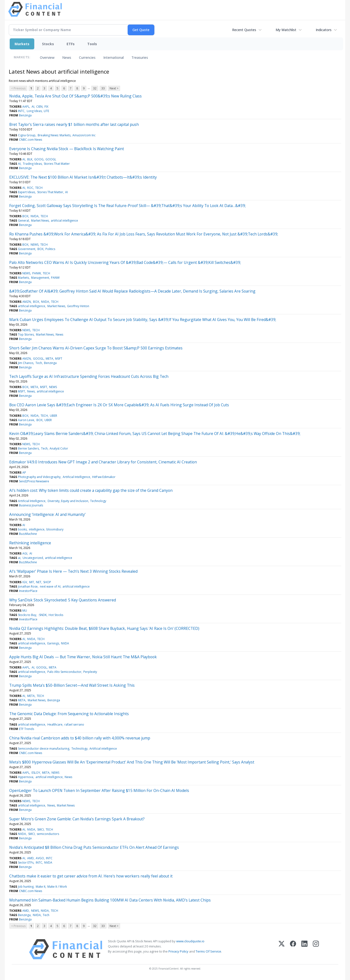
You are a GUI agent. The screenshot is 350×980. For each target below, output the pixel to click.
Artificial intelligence (103, 749)
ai (19, 558)
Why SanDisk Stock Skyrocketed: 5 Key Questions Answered (63, 600)
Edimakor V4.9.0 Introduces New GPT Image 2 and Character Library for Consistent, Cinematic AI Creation (103, 462)
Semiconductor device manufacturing (44, 749)
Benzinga (25, 115)
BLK (30, 159)
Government (27, 249)
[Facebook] (293, 949)
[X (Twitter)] (282, 949)
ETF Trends (26, 729)
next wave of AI (50, 586)
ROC (30, 188)
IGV (25, 582)
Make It (41, 887)
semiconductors (48, 834)
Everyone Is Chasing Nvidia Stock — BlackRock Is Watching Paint (67, 149)
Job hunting (26, 887)
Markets (22, 44)
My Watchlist (286, 30)
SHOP (47, 582)
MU (25, 611)
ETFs (71, 44)
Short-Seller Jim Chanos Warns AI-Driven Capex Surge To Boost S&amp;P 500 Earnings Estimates (96, 348)
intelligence (37, 529)
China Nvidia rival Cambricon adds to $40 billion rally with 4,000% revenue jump (80, 738)
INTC (21, 111)
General (23, 221)
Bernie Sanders (28, 448)
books (22, 529)
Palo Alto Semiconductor (64, 672)
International (114, 57)
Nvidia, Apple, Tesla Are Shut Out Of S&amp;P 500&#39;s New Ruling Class (75, 96)
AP (24, 473)
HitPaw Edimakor (104, 477)
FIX (46, 107)
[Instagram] (316, 949)
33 (103, 88)
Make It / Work (57, 887)
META (49, 359)
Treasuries (140, 57)
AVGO (40, 858)
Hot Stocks (56, 615)
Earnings (53, 643)
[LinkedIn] (304, 949)
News (67, 57)
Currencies (87, 57)
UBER (53, 416)
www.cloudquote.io (190, 941)
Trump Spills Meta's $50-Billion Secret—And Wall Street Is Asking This (72, 685)
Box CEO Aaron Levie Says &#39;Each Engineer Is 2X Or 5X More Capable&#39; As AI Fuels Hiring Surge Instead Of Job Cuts (119, 405)
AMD (31, 858)
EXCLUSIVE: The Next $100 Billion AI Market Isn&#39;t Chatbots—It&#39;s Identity (83, 177)
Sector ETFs (26, 863)
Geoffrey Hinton (78, 306)
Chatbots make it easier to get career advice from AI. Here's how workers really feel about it (91, 876)
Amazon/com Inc (84, 135)
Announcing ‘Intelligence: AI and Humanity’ (47, 514)
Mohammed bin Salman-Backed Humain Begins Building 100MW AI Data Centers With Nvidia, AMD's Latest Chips (110, 900)
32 (95, 88)
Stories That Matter (57, 164)
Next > (114, 88)
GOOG (39, 159)
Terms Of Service (208, 951)
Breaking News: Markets (54, 135)
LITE (46, 111)
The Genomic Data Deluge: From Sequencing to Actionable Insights (69, 714)
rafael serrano (74, 724)
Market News (40, 221)
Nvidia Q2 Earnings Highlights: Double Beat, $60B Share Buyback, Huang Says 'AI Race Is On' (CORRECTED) (104, 628)
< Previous (18, 88)
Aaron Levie (26, 420)
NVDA (35, 216)
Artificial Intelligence (76, 477)
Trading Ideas (32, 164)
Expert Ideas (26, 192)
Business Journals (31, 505)
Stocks (48, 44)
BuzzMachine (28, 534)
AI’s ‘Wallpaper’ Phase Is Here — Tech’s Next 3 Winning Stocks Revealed (73, 571)
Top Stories (26, 334)
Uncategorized (33, 558)
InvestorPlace (28, 591)
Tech (39, 363)
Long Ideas (34, 111)
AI (33, 107)
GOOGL (51, 159)
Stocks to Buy (27, 615)
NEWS (35, 245)
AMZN (27, 302)
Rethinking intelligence (30, 543)
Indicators (324, 30)
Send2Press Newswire (34, 481)
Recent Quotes (244, 30)
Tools (92, 44)
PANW (37, 273)
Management (40, 278)
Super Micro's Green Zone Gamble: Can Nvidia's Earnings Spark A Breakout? (77, 819)
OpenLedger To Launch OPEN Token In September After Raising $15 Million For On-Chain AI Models (99, 790)
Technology (98, 501)
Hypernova (26, 777)
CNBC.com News (31, 140)
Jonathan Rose (28, 586)
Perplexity (90, 672)
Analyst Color (59, 448)
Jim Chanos (26, 363)
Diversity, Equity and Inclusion (68, 501)
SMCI (40, 829)
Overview (47, 57)
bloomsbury (55, 529)
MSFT (59, 359)
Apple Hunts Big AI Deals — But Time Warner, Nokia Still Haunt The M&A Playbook (83, 657)
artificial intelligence (64, 221)
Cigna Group (27, 135)
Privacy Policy (178, 951)
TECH (39, 188)
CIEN (39, 107)
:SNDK (43, 615)
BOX (25, 216)
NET (39, 582)
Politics (50, 249)
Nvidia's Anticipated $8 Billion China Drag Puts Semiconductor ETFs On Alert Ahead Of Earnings (94, 847)
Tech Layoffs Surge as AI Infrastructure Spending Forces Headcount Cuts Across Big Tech (89, 376)
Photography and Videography (39, 477)
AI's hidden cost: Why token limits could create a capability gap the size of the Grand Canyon (91, 490)
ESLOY (36, 773)
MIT (32, 582)
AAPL (26, 107)
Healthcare (55, 724)
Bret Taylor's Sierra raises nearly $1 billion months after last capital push (74, 124)
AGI (25, 553)
